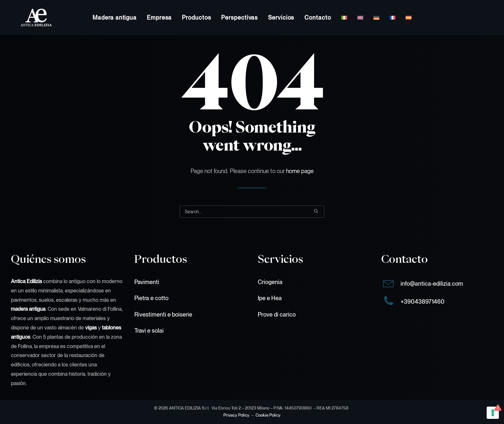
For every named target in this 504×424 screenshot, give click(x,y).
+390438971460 (423, 302)
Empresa (159, 18)
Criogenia (270, 282)
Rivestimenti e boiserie (163, 314)
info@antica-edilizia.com (432, 284)
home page (300, 171)
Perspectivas (239, 18)
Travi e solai (149, 331)
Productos (196, 18)
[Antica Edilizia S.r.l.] (27, 18)
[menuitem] (115, 18)
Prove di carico (277, 314)
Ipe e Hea (270, 298)
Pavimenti (147, 282)
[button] (316, 211)
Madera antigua (115, 18)
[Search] (252, 212)
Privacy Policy (236, 415)
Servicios (281, 18)
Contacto (318, 18)
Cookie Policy (268, 415)
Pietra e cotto (151, 298)
